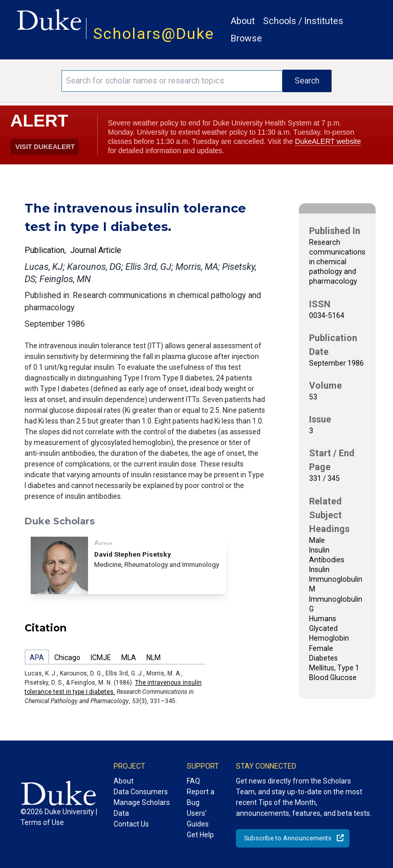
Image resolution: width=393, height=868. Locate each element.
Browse (246, 38)
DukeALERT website (328, 141)
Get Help (200, 835)
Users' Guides (198, 819)
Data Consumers (141, 792)
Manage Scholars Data (142, 808)
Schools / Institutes (303, 21)
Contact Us (131, 824)
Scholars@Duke (154, 34)
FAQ (193, 781)
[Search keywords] (172, 81)
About (243, 21)
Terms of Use (42, 822)
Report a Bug (201, 797)
